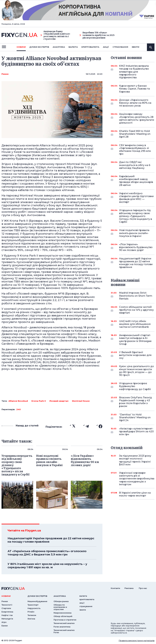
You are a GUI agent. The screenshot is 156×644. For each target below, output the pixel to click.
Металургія (7, 619)
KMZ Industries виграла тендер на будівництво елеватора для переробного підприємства (134, 72)
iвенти (135, 47)
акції (106, 47)
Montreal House (81, 401)
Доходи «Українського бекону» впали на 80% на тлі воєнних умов (135, 103)
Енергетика (7, 612)
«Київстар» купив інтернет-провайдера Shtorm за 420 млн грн (136, 431)
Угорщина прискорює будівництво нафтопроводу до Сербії (135, 386)
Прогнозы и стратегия (65, 620)
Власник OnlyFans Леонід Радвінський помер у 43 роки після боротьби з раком (135, 402)
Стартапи (6, 608)
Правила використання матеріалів (137, 641)
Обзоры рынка (61, 601)
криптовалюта (90, 47)
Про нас (143, 588)
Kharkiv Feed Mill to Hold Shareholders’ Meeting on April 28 (135, 134)
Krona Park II (39, 401)
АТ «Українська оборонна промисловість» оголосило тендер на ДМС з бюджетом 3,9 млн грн (47, 553)
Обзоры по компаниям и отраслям (60, 607)
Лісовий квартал (59, 401)
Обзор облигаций (63, 616)
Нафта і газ (7, 615)
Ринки (5, 74)
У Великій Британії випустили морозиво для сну (135, 355)
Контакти (115, 588)
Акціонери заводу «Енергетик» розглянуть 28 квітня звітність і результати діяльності (137, 118)
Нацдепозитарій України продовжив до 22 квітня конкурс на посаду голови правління (51, 540)
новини (21, 47)
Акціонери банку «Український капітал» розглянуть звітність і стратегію (55, 35)
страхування (120, 47)
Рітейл (31, 612)
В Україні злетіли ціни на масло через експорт (135, 494)
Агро (4, 622)
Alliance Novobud (18, 401)
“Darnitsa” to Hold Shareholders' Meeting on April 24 (135, 417)
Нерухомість (34, 608)
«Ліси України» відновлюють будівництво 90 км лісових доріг (136, 247)
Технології (7, 605)
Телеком (32, 615)
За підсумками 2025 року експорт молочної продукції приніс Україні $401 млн (135, 460)
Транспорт (33, 605)
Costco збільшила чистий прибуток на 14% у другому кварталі (136, 310)
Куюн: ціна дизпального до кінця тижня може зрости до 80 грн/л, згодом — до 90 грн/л (136, 371)
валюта (73, 47)
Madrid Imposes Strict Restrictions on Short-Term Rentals (136, 296)
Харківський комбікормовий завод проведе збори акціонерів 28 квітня (136, 181)
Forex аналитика (62, 627)
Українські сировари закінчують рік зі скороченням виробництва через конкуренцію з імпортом (137, 479)
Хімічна (31, 619)
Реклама (129, 588)
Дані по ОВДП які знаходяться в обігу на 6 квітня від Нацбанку (135, 165)
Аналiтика (59, 47)
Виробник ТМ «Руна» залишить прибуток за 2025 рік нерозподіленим (97, 35)
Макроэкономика (62, 613)
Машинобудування (37, 601)
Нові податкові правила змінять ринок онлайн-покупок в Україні (134, 233)
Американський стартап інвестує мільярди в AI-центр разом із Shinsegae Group (135, 340)
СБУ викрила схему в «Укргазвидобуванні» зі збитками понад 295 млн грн (135, 150)
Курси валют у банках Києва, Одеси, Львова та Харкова (134, 89)
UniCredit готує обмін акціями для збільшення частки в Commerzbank (135, 324)
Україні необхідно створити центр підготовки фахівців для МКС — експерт (136, 198)
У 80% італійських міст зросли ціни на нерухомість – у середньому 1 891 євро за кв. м (47, 566)
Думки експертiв (39, 47)
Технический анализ (64, 623)
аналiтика (60, 596)
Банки (5, 626)
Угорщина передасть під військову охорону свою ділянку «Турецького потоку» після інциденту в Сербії (135, 216)
